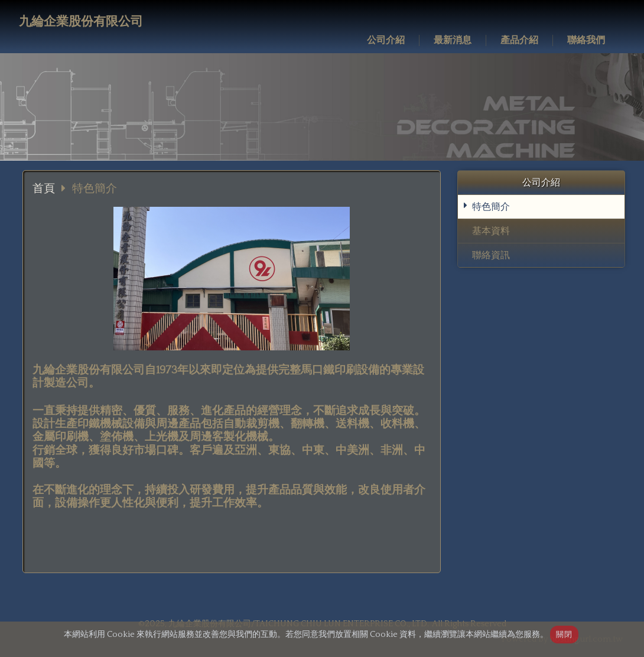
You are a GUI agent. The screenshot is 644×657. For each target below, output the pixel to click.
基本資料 (491, 231)
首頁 (44, 189)
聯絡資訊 (491, 255)
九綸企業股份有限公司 (81, 22)
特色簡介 (491, 207)
